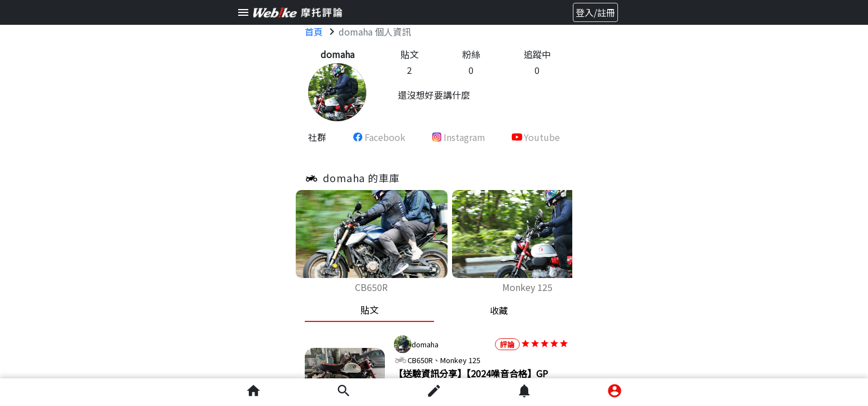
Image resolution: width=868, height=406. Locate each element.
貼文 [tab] (370, 310)
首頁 (314, 32)
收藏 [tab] (499, 310)
